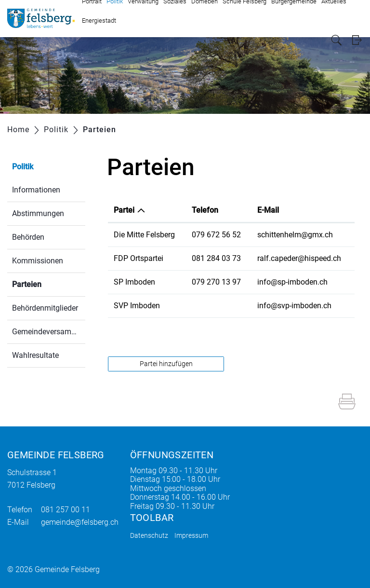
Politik (23, 167)
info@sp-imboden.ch (292, 282)
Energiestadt (99, 21)
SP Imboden (134, 282)
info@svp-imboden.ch (294, 306)
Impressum (191, 535)
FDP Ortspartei (139, 258)
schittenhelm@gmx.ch (295, 235)
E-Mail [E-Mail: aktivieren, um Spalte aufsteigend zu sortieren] (268, 210)
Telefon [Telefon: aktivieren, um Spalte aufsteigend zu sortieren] (205, 210)
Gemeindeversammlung (49, 332)
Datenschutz (149, 535)
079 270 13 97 (216, 282)
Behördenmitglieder (45, 308)
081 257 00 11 (66, 510)
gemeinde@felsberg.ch (80, 522)
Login (357, 40)
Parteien (49, 283)
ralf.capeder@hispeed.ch (299, 258)
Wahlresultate (35, 355)
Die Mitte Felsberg (144, 235)
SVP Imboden (137, 306)
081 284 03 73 (216, 258)
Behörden (28, 237)
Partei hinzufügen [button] (166, 364)
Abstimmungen (38, 213)
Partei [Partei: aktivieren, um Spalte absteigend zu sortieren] (124, 210)
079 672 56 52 (216, 235)
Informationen (36, 190)
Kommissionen (38, 261)
